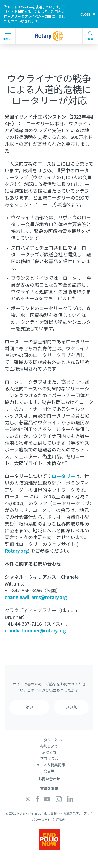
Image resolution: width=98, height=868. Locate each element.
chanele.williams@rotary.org (36, 597)
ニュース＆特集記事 (49, 765)
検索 (90, 36)
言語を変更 (49, 788)
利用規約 (59, 819)
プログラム (49, 758)
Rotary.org (16, 551)
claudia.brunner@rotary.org (35, 630)
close (85, 14)
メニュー (8, 36)
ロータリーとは (49, 740)
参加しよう (49, 746)
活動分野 (49, 752)
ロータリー (63, 476)
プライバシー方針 (38, 16)
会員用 (49, 771)
